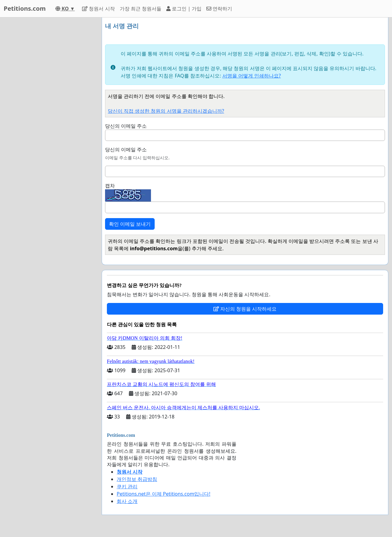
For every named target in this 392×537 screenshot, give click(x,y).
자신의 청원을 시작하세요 (245, 309)
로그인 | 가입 (184, 9)
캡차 (110, 186)
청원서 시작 (98, 9)
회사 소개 (127, 501)
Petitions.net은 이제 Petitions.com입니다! (164, 494)
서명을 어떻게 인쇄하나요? (252, 76)
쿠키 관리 (127, 486)
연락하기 (219, 9)
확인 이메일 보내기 (130, 224)
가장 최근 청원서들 (141, 9)
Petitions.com (25, 8)
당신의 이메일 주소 (126, 126)
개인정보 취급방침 (137, 479)
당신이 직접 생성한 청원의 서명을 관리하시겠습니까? (166, 111)
